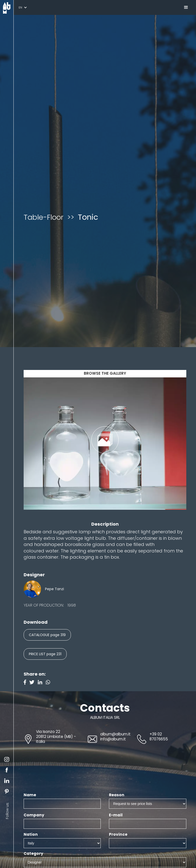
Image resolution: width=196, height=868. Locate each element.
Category (33, 854)
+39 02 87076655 (159, 737)
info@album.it (113, 739)
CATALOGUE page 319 (47, 635)
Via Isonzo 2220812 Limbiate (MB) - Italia (56, 737)
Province (118, 834)
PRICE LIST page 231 (45, 654)
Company (34, 815)
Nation (31, 834)
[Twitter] (34, 683)
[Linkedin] (42, 683)
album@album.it (115, 734)
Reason (117, 795)
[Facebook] (27, 683)
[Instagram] (49, 683)
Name (30, 795)
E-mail (116, 815)
